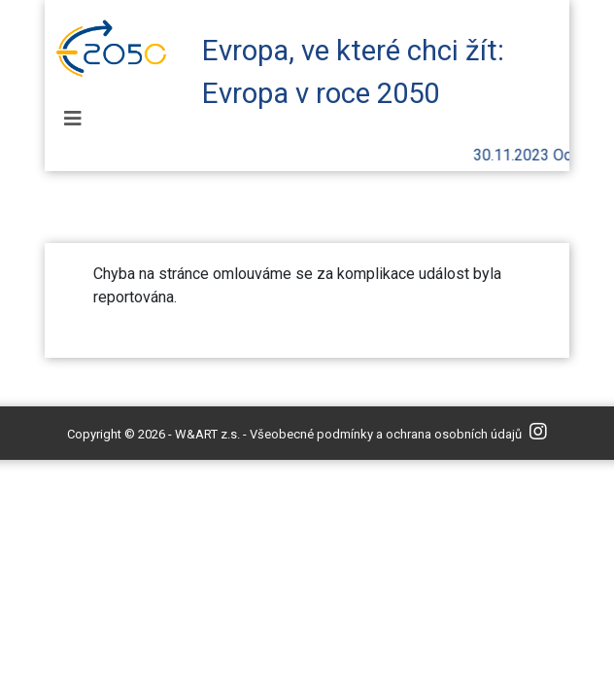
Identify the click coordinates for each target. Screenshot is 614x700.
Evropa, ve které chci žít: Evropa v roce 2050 (353, 66)
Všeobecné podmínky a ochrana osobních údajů (386, 434)
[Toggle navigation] (73, 119)
